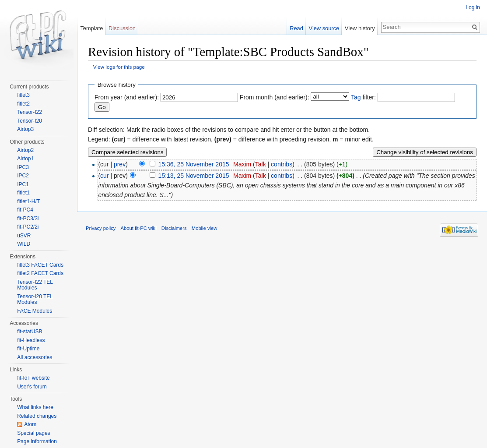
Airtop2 (25, 150)
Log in (473, 7)
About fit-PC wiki (139, 228)
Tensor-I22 (30, 112)
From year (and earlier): (127, 97)
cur (104, 176)
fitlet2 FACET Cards (40, 273)
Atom (30, 424)
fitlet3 (23, 95)
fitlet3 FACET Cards (40, 265)
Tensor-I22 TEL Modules (35, 285)
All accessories (35, 357)
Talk (261, 164)
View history (360, 28)
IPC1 (23, 184)
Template (91, 28)
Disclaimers (174, 228)
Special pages (33, 433)
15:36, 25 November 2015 (194, 164)
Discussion (122, 28)
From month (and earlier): (275, 97)
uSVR (24, 236)
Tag (356, 97)
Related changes (37, 416)
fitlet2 (23, 104)
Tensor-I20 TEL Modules (35, 300)
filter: (363, 97)
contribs (282, 164)
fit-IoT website (33, 378)
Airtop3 (25, 129)
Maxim (242, 164)
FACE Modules (35, 311)
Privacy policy (101, 228)
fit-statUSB (30, 332)
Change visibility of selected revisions (425, 152)
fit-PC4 (25, 210)
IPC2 (23, 176)
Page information (37, 441)
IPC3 (23, 167)
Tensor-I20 (30, 121)
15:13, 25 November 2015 (194, 176)
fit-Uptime (28, 349)
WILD (24, 244)
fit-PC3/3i (28, 219)
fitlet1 (23, 193)
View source (324, 28)
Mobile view (204, 228)
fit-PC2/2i (28, 227)
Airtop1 (25, 159)
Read (296, 28)
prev (120, 164)
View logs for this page (119, 67)
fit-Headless (31, 340)
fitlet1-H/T (28, 201)
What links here (35, 407)
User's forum (32, 387)
